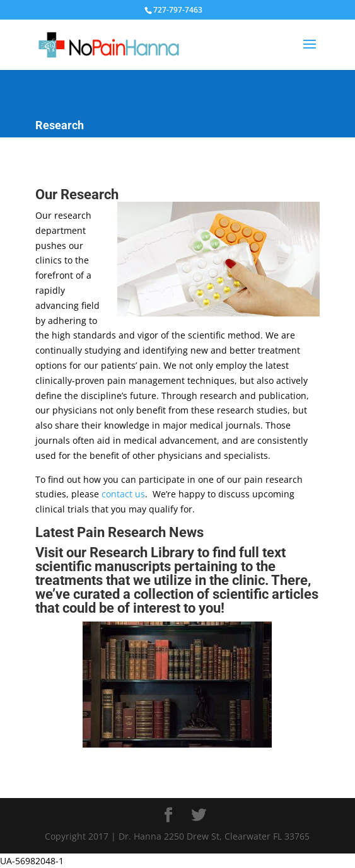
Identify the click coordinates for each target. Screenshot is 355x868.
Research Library (142, 553)
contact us (123, 494)
